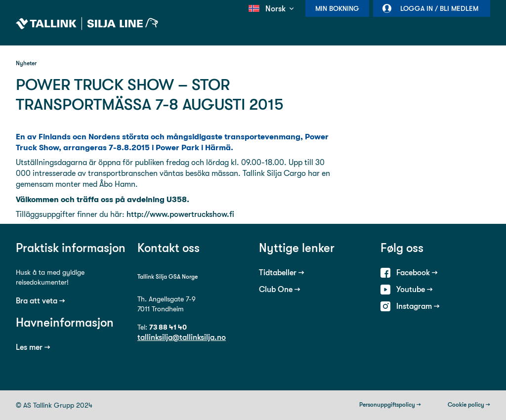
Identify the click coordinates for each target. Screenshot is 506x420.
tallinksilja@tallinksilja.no (182, 337)
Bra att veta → (41, 301)
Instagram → (418, 306)
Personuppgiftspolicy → (390, 405)
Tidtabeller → (282, 273)
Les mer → (33, 347)
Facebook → (417, 273)
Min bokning (337, 8)
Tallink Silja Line (87, 24)
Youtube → (415, 289)
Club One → (280, 289)
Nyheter (26, 63)
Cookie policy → (469, 405)
